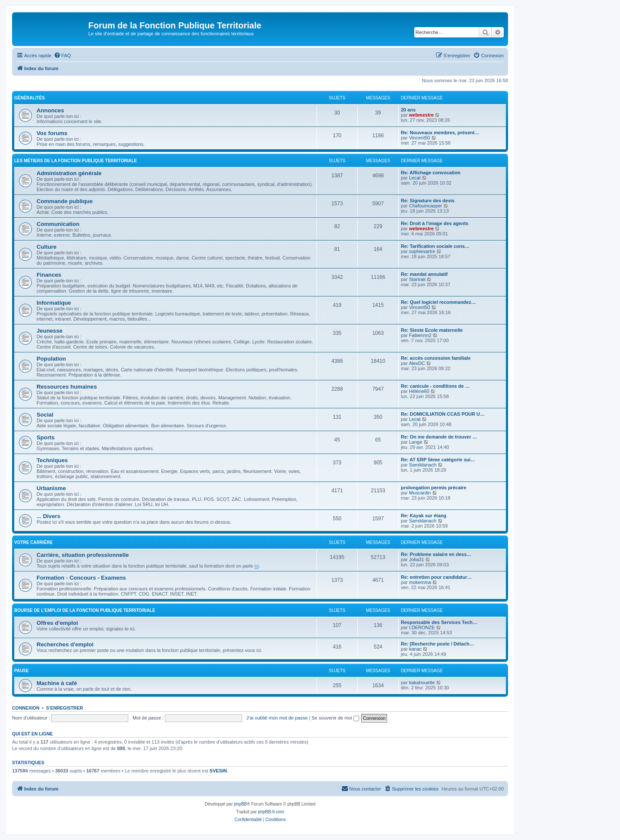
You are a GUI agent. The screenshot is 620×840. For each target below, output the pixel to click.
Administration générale (69, 173)
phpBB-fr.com (271, 812)
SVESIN (218, 771)
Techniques (52, 460)
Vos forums (52, 133)
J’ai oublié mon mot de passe (277, 718)
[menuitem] (62, 56)
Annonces (50, 110)
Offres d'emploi (57, 623)
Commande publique (65, 201)
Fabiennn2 (420, 335)
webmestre (421, 115)
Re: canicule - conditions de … (435, 386)
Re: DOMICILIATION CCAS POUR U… (443, 414)
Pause (22, 671)
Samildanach (423, 465)
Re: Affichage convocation (431, 173)
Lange (416, 442)
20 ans (408, 110)
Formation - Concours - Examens (81, 578)
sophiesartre (422, 251)
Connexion (26, 708)
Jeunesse (50, 331)
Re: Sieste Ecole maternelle (432, 330)
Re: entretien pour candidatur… (436, 577)
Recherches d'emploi (65, 644)
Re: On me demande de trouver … (439, 437)
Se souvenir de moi (335, 718)
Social (45, 415)
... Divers (48, 516)
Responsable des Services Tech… (439, 622)
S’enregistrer (65, 708)
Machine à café (57, 683)
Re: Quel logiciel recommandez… (438, 302)
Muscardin (420, 493)
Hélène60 (419, 391)
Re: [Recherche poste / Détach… (437, 644)
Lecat (415, 178)
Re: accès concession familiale (436, 358)
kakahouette (422, 682)
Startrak (417, 279)
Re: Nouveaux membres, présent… (440, 133)
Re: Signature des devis (428, 201)
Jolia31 (417, 559)
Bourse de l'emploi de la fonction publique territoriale (85, 610)
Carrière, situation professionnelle (83, 555)
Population (51, 359)
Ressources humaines (67, 387)
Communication (58, 224)
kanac (415, 649)
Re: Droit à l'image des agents (435, 223)
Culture (46, 247)
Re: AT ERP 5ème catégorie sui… (438, 460)
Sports (46, 437)
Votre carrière (33, 542)
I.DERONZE (422, 627)
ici (257, 566)
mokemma (420, 582)
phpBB (240, 804)
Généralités (29, 98)
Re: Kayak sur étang (424, 516)
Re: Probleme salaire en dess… (436, 554)
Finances (49, 275)
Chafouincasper (426, 206)
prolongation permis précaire (434, 488)
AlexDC (417, 363)
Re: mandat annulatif (424, 274)
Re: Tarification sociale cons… (435, 246)
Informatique (54, 303)
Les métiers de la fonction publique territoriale (76, 161)
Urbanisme (51, 488)
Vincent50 (420, 138)
